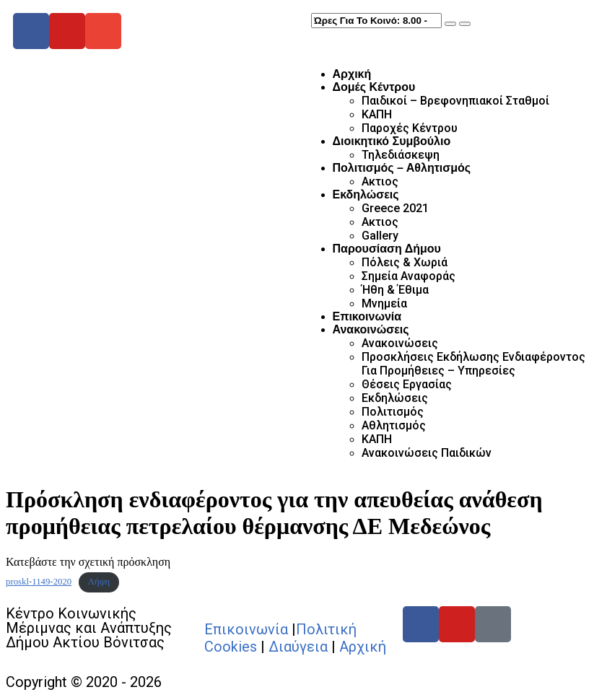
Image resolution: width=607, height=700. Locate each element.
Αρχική (352, 74)
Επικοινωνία (367, 316)
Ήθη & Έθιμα (395, 290)
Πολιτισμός (393, 412)
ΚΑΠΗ (377, 114)
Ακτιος (380, 181)
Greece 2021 (395, 208)
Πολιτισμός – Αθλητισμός (402, 168)
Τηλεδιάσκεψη (401, 155)
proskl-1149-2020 (39, 582)
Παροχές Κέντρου (410, 128)
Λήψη (99, 582)
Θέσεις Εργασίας (407, 384)
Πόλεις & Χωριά (405, 262)
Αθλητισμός (394, 425)
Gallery (380, 236)
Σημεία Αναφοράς (409, 276)
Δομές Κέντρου (374, 87)
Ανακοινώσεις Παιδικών (427, 453)
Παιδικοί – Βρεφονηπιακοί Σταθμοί (455, 101)
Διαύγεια (298, 647)
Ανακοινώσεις (371, 329)
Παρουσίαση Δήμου (387, 249)
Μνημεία (384, 303)
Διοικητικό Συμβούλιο (392, 141)
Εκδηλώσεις (366, 194)
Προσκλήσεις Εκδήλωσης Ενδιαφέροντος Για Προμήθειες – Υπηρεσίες (473, 364)
